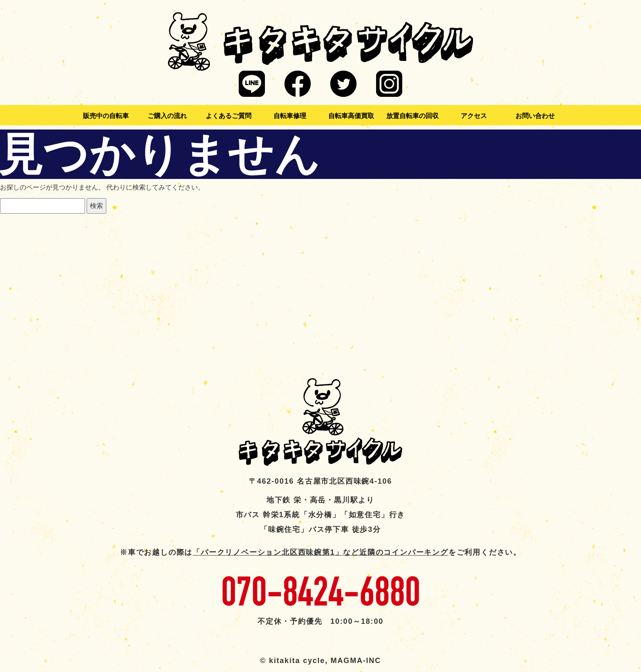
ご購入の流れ (167, 116)
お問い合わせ (535, 116)
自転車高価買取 (351, 116)
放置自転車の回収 (412, 116)
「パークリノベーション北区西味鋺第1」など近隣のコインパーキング (320, 552)
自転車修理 (290, 116)
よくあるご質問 (229, 116)
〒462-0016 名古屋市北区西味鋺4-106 (320, 481)
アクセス (474, 116)
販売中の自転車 (106, 116)
